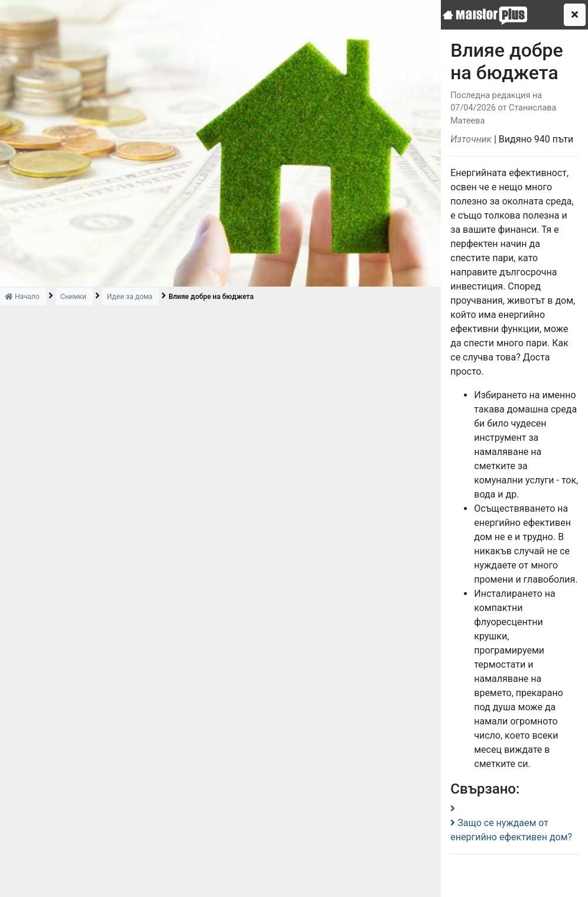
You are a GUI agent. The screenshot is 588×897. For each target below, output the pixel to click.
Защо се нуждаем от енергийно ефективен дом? (511, 830)
